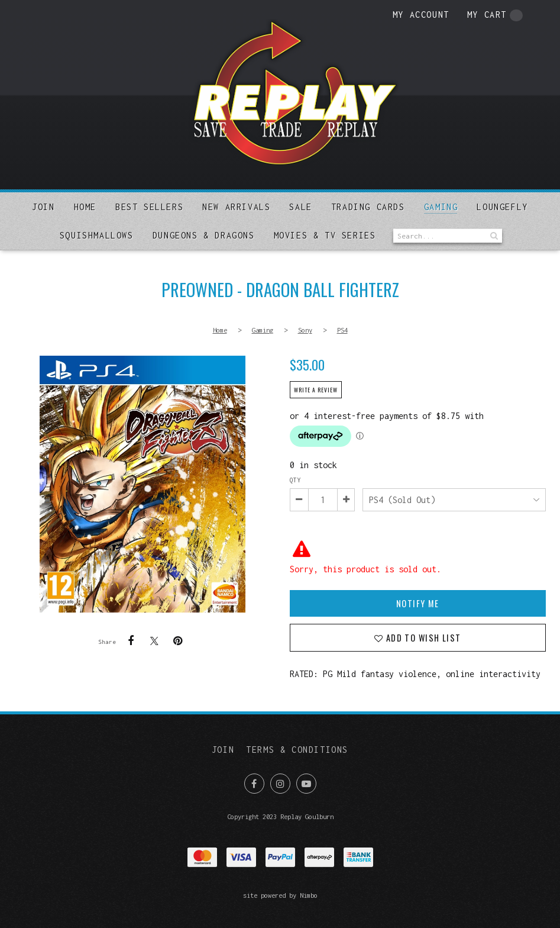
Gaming (441, 207)
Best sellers (149, 207)
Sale (300, 207)
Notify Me (418, 603)
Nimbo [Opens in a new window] (309, 895)
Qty (295, 480)
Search (493, 236)
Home (85, 207)
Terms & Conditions (297, 750)
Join (43, 207)
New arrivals (236, 207)
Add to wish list (422, 638)
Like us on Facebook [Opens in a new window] (254, 784)
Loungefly (502, 207)
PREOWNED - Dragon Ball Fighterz (143, 484)
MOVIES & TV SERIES (325, 235)
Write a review (315, 390)
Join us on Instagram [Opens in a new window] (280, 784)
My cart (495, 15)
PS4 (342, 330)
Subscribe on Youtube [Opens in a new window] (306, 784)
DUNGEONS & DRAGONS (204, 235)
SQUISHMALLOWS (97, 235)
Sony (305, 330)
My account (421, 14)
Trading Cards (368, 207)
